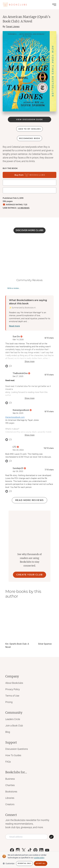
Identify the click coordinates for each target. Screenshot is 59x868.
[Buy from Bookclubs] (29, 175)
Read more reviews (29, 500)
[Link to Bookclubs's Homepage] (15, 5)
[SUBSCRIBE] (51, 837)
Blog (8, 732)
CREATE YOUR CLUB (29, 575)
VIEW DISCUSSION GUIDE (29, 119)
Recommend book (29, 138)
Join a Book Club (14, 726)
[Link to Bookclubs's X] (24, 850)
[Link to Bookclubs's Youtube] (47, 850)
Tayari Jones (13, 26)
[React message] (7, 366)
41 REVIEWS (24, 208)
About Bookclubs (14, 683)
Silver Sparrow (45, 644)
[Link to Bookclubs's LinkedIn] (41, 850)
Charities (10, 785)
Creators (10, 804)
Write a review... (14, 288)
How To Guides (13, 755)
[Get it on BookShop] (29, 183)
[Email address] (27, 837)
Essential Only (24, 863)
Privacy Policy (13, 689)
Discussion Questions (17, 749)
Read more (14, 326)
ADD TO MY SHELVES (29, 129)
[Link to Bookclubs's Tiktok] (30, 850)
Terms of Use (12, 696)
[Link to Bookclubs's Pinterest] (35, 850)
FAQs (8, 762)
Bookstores (11, 792)
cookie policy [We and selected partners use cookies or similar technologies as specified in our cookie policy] (39, 858)
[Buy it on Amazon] (29, 190)
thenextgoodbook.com (15, 417)
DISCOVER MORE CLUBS (29, 230)
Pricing (9, 702)
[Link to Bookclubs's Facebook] (12, 850)
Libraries (10, 798)
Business (10, 779)
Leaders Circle (13, 719)
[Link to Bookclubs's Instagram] (18, 850)
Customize (9, 863)
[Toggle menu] (54, 5)
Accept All (41, 863)
